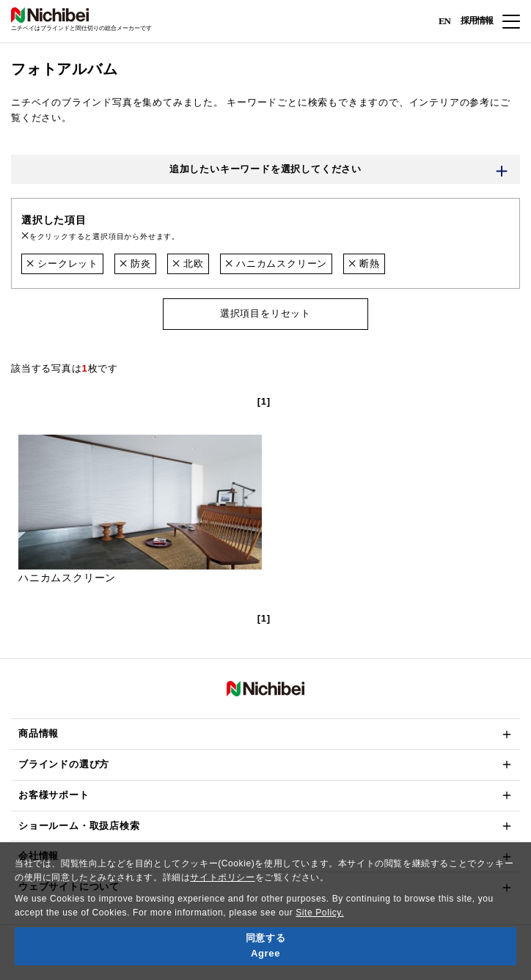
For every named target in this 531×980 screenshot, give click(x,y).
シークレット (62, 264)
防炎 (135, 264)
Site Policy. (320, 913)
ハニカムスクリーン (276, 264)
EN (444, 20)
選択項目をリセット (265, 313)
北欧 (188, 264)
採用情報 (477, 21)
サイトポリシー (222, 877)
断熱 (364, 264)
